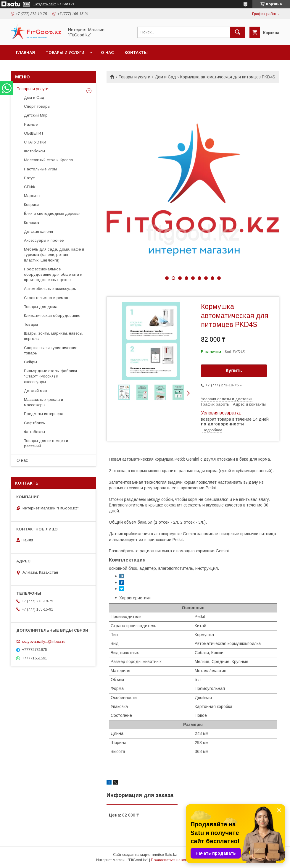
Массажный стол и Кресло (49, 160)
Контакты (136, 53)
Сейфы (30, 362)
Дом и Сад (165, 77)
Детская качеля (38, 231)
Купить (234, 371)
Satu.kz (171, 855)
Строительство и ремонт (47, 298)
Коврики (31, 205)
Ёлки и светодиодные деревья (52, 213)
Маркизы (32, 196)
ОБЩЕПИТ (34, 133)
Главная (25, 53)
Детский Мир (36, 115)
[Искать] (238, 32)
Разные (31, 124)
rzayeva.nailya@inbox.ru (44, 641)
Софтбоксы (35, 423)
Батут (29, 178)
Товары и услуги (65, 53)
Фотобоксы (34, 151)
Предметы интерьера (44, 414)
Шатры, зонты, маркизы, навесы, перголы (54, 336)
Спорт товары (37, 106)
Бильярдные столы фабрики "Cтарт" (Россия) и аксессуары (50, 376)
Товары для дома (41, 307)
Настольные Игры (40, 169)
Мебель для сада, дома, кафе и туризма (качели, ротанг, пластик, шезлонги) (54, 255)
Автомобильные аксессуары (50, 289)
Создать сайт (45, 4)
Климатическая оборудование (52, 316)
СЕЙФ (30, 187)
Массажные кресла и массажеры (43, 402)
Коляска (32, 223)
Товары (31, 324)
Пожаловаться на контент (173, 860)
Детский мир (36, 391)
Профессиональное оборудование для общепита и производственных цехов (53, 274)
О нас (107, 53)
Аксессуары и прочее (44, 240)
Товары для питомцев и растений (46, 443)
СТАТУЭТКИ (35, 142)
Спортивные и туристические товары (51, 350)
